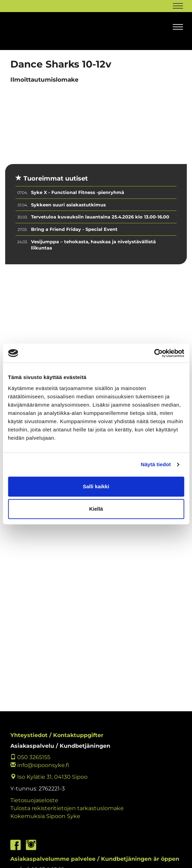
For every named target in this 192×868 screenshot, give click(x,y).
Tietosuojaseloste (34, 800)
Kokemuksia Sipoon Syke (45, 816)
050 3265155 (30, 757)
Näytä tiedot (156, 464)
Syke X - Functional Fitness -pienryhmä (78, 192)
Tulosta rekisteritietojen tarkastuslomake (67, 808)
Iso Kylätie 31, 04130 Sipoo (49, 777)
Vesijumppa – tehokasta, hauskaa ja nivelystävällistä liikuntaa (93, 245)
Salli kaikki (96, 486)
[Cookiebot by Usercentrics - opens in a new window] (154, 353)
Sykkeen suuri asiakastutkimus (68, 205)
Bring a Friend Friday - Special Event (74, 229)
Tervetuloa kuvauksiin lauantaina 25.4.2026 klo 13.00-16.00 (100, 217)
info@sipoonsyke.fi (40, 765)
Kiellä (96, 509)
